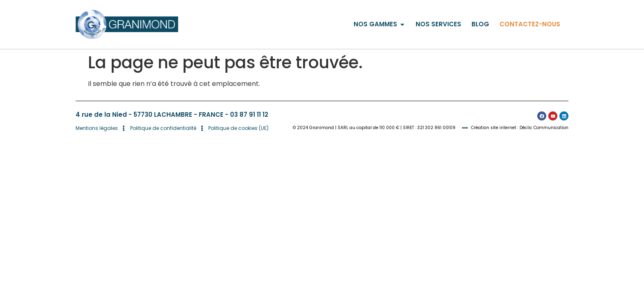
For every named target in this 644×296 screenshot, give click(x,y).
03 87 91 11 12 (249, 114)
